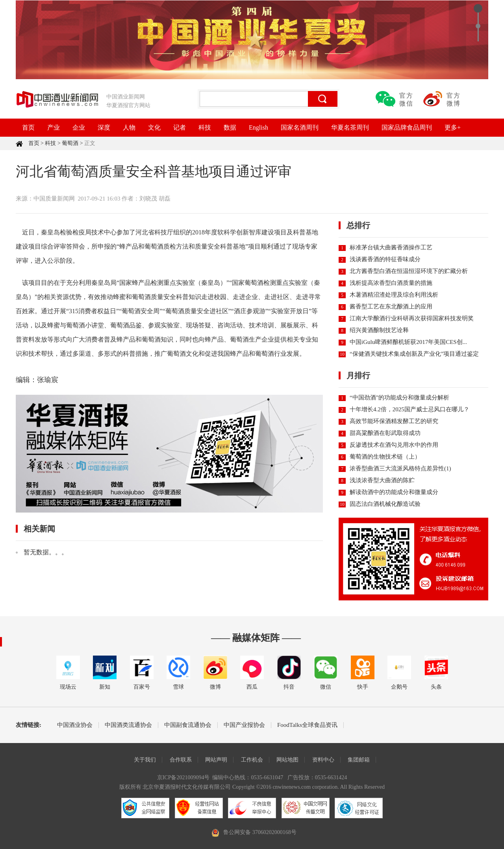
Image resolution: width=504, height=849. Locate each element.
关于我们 (145, 760)
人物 (129, 127)
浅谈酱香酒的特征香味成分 (385, 259)
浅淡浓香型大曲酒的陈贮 (382, 480)
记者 (180, 127)
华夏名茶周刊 (350, 127)
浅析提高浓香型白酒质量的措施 (391, 283)
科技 (205, 127)
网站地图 (287, 760)
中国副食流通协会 (188, 725)
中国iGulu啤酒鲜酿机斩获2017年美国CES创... (408, 342)
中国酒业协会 (75, 725)
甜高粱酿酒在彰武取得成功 (385, 433)
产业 (54, 127)
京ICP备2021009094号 (183, 777)
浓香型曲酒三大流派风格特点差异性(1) (400, 468)
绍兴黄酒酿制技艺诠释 (379, 330)
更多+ (453, 127)
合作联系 (181, 760)
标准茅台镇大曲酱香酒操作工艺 (391, 247)
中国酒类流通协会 (128, 725)
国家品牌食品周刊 (407, 127)
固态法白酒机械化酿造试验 (385, 504)
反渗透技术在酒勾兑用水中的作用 (394, 445)
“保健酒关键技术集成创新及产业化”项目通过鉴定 (414, 354)
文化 (154, 127)
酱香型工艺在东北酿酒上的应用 (391, 307)
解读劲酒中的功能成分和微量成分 (394, 492)
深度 (104, 127)
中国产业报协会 (244, 725)
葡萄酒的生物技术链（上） (385, 457)
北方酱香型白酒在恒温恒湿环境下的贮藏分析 (409, 271)
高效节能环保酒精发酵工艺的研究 (394, 421)
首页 (28, 127)
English (258, 127)
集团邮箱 (359, 760)
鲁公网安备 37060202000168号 (260, 832)
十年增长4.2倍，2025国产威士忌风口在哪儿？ (409, 409)
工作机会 (252, 760)
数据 (230, 127)
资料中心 (323, 760)
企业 (79, 127)
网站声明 (216, 760)
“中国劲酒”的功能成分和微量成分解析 (399, 398)
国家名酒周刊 (300, 127)
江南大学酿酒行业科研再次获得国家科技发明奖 (412, 318)
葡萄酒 (70, 143)
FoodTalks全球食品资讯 (307, 725)
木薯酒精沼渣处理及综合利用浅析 (394, 295)
